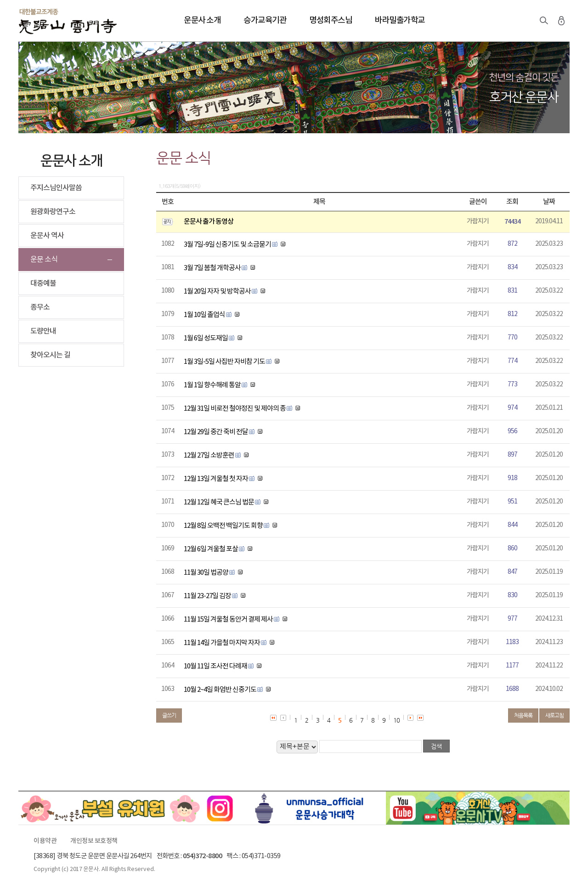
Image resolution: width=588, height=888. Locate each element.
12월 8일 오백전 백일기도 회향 (223, 526)
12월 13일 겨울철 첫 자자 (216, 479)
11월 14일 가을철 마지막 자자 (222, 643)
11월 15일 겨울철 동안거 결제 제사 (228, 619)
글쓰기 (169, 715)
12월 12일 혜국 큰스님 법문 (219, 502)
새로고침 (554, 715)
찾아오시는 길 (50, 355)
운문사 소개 (202, 20)
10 (396, 720)
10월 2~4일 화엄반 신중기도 (220, 690)
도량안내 (43, 331)
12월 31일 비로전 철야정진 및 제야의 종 (235, 409)
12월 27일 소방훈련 (209, 455)
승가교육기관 (265, 20)
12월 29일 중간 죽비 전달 (216, 432)
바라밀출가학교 (400, 20)
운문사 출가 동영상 (209, 222)
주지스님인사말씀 (56, 188)
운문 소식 (44, 260)
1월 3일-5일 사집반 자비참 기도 (224, 362)
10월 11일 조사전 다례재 (215, 666)
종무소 (40, 307)
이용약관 (45, 841)
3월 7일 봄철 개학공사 (212, 268)
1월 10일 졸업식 (204, 315)
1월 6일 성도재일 (206, 338)
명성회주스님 (331, 20)
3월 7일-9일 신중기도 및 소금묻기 (227, 245)
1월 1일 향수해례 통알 (212, 385)
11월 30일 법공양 (206, 573)
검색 (544, 21)
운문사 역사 (47, 236)
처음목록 (523, 715)
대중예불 (43, 283)
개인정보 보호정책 (94, 841)
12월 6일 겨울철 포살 (211, 549)
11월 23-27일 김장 (207, 596)
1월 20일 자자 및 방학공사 (217, 291)
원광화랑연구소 (53, 212)
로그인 (561, 21)
